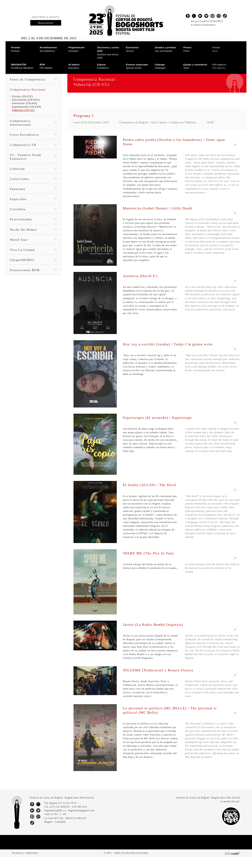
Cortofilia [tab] (33, 206)
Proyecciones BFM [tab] (33, 267)
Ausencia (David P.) (142, 276)
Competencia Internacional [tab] (33, 119)
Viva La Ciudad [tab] (33, 246)
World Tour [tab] (33, 236)
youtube (200, 16)
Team (194, 63)
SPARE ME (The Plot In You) (149, 557)
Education (74, 63)
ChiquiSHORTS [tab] (33, 256)
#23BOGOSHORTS (203, 25)
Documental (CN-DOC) (26, 97)
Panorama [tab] (33, 186)
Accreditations (48, 49)
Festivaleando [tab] (33, 216)
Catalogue (160, 63)
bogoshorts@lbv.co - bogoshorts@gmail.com (70, 822)
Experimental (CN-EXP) (26, 103)
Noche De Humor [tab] (33, 226)
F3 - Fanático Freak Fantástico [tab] (33, 154)
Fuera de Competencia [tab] (33, 76)
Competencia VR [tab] (33, 142)
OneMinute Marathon (22, 63)
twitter (194, 16)
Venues (131, 49)
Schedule (76, 49)
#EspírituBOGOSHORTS (206, 21)
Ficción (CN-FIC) (22, 93)
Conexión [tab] (33, 165)
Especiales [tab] (33, 196)
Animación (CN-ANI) (24, 100)
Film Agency (218, 63)
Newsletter (46, 23)
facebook (188, 16)
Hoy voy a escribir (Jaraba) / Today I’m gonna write (173, 345)
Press (187, 49)
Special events (136, 63)
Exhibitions (103, 63)
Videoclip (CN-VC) (23, 107)
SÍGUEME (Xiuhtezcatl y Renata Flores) (160, 678)
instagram (219, 16)
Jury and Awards (164, 49)
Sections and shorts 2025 (110, 51)
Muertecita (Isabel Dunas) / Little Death (161, 208)
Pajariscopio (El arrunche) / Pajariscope (161, 418)
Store (216, 49)
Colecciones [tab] (33, 176)
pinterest (212, 16)
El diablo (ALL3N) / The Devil (151, 485)
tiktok (225, 16)
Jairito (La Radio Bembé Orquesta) (156, 628)
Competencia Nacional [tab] (33, 86)
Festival (15, 49)
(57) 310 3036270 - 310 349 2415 (70, 818)
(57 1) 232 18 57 (68, 814)
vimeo (206, 16)
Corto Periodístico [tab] (33, 131)
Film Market (46, 63)
